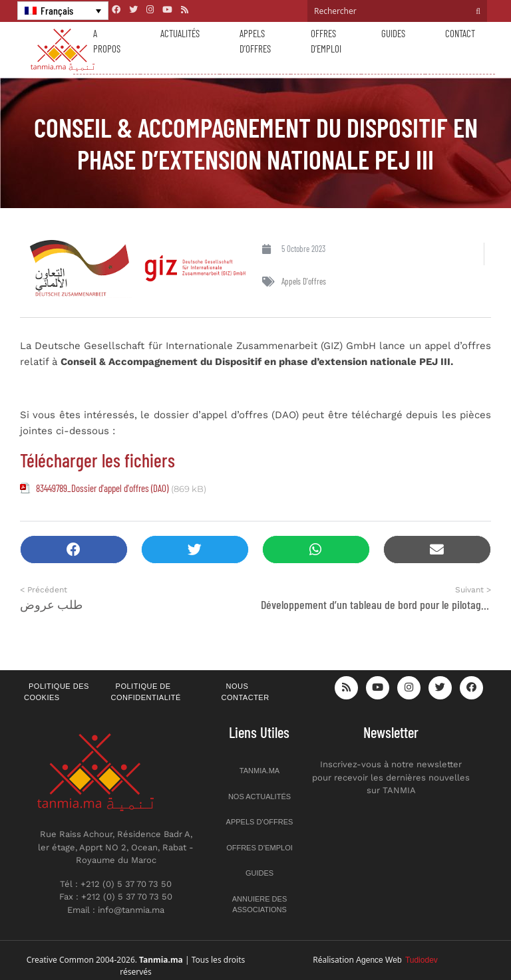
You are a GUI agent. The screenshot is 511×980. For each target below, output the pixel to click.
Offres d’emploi (326, 41)
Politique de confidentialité (146, 692)
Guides (393, 33)
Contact (460, 33)
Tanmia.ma (259, 771)
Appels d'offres (304, 281)
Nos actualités (259, 796)
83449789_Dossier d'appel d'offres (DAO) (102, 488)
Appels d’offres (255, 41)
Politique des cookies (57, 692)
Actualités (180, 33)
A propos (107, 41)
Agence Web (397, 960)
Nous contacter (246, 692)
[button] (74, 550)
